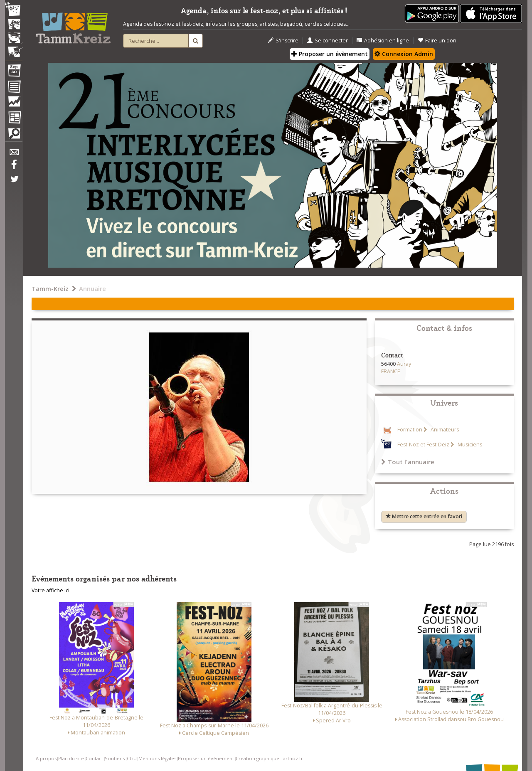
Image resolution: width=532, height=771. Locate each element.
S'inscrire (283, 41)
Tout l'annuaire (408, 462)
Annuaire (92, 288)
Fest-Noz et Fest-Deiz (423, 445)
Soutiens (115, 758)
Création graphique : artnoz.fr (269, 758)
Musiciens (469, 445)
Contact (94, 758)
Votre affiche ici (50, 590)
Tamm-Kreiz (50, 288)
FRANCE (391, 371)
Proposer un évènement (330, 54)
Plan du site (71, 758)
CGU (132, 758)
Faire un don (437, 41)
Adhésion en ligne (383, 41)
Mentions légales (157, 758)
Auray (404, 364)
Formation (410, 430)
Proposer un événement (206, 758)
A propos (46, 758)
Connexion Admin (404, 54)
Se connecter (328, 41)
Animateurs (444, 430)
